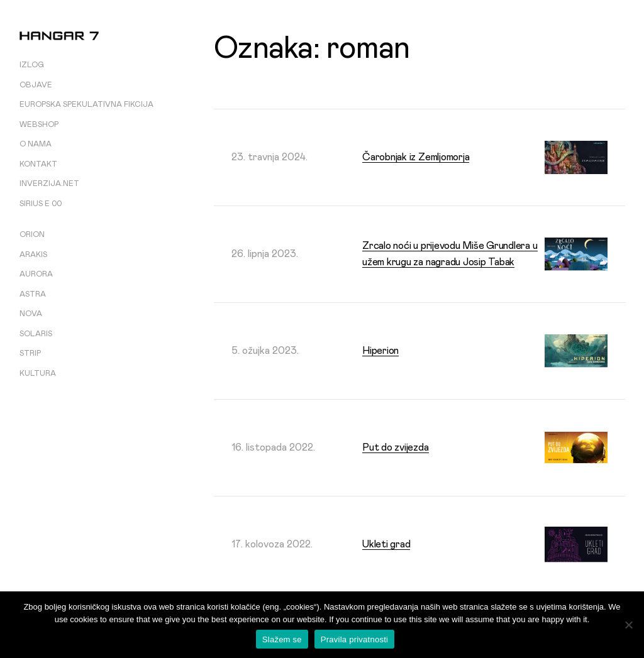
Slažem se (282, 639)
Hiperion (380, 351)
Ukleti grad (386, 544)
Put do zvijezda (395, 447)
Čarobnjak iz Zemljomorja (416, 157)
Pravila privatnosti (354, 639)
